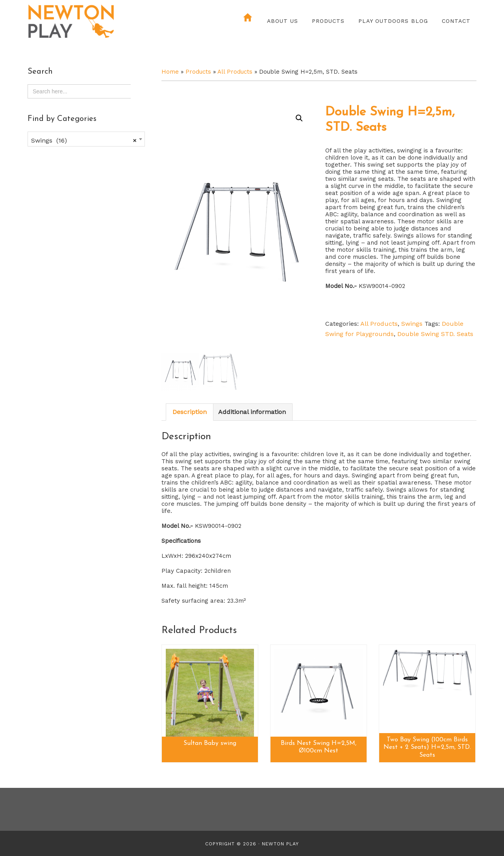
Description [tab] (190, 412)
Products (198, 72)
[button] (299, 118)
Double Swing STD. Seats (435, 334)
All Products (235, 72)
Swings (412, 324)
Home (170, 72)
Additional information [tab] (252, 412)
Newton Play (96, 22)
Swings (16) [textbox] (84, 141)
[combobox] (86, 139)
